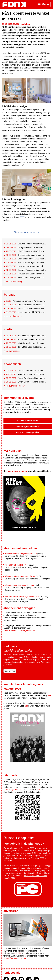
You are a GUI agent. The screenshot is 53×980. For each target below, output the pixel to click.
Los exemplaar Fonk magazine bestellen (23, 597)
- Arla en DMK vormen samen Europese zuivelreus (26, 371)
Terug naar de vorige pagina (26, 232)
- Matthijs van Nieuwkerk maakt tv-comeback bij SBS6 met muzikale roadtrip (26, 343)
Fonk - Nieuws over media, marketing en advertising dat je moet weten (16, 4)
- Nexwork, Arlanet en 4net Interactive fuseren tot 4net (26, 308)
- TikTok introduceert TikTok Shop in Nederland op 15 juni (26, 339)
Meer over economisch (14, 386)
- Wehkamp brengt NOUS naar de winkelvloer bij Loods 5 (26, 259)
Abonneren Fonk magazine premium (21, 553)
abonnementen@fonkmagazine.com (19, 630)
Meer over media (11, 351)
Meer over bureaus (12, 316)
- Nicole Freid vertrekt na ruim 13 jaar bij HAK (26, 378)
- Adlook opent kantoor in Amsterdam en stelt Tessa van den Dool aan (26, 301)
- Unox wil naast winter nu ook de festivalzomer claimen (26, 266)
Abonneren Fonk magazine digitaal (20, 576)
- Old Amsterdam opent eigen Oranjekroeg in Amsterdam (26, 255)
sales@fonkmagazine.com (15, 958)
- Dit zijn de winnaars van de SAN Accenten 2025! (26, 247)
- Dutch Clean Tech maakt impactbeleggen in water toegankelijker (26, 382)
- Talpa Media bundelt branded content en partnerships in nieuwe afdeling (26, 347)
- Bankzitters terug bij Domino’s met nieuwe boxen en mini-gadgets (26, 262)
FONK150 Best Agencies (28, 432)
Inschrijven (10, 671)
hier (37, 657)
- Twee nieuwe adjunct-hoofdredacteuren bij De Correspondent (26, 336)
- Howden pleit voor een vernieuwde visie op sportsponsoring (26, 274)
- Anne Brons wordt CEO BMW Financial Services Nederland (26, 374)
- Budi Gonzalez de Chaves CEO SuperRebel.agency (26, 305)
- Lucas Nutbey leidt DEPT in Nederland (26, 312)
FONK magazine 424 (13, 790)
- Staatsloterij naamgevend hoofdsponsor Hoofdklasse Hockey (26, 277)
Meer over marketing (13, 282)
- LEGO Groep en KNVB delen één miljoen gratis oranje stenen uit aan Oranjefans (26, 251)
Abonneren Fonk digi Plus (16, 565)
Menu (45, 4)
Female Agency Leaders (28, 426)
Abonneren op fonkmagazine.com (20, 585)
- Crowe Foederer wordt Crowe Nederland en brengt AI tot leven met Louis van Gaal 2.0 (26, 244)
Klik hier (18, 953)
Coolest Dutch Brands (28, 420)
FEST (22, 217)
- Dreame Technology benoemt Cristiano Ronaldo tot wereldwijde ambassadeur (26, 270)
